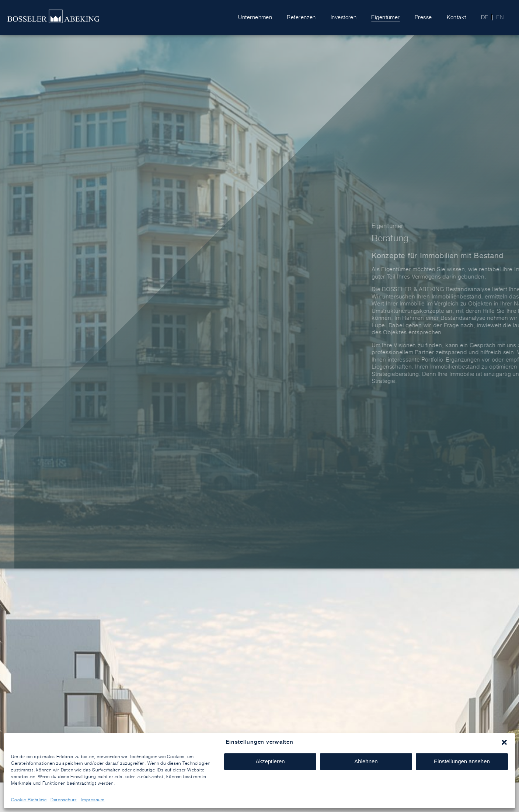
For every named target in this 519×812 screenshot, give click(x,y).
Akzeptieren (270, 761)
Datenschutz (64, 800)
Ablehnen (366, 761)
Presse (423, 17)
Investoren (344, 17)
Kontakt (457, 17)
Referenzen (301, 17)
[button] (504, 742)
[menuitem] (483, 17)
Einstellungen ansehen (462, 761)
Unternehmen (255, 17)
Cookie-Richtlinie (29, 800)
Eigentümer (386, 17)
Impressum (93, 800)
